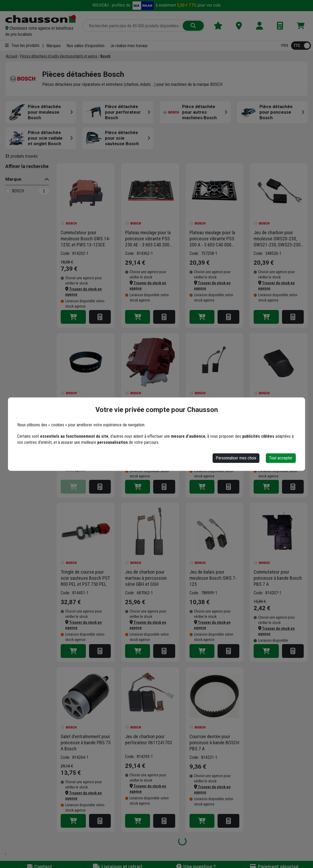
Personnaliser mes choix (236, 458)
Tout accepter (281, 458)
